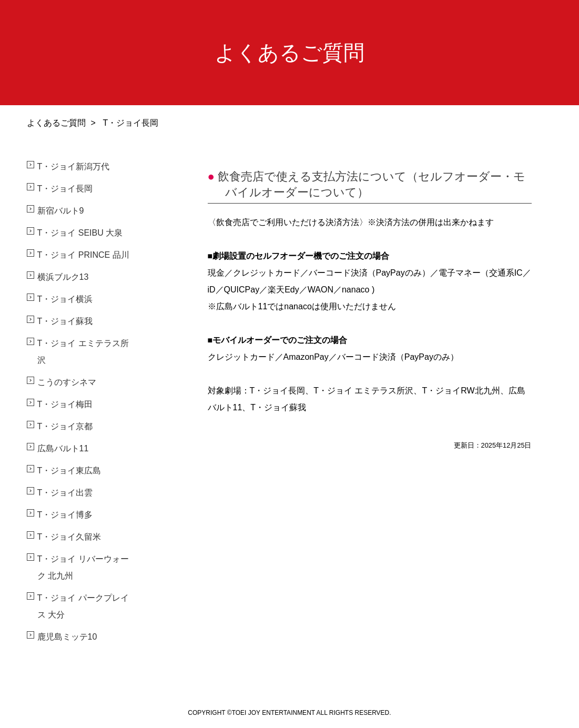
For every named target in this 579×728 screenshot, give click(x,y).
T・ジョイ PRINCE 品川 (83, 255)
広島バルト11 (63, 448)
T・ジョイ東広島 (69, 471)
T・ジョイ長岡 (65, 189)
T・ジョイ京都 (65, 426)
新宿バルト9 (61, 211)
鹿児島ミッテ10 (67, 637)
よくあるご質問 (56, 123)
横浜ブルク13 (63, 277)
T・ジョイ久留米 (69, 537)
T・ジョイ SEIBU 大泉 (80, 233)
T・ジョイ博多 (65, 515)
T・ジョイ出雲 (65, 493)
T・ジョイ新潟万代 (74, 166)
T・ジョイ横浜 (65, 299)
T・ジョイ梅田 (65, 404)
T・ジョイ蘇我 (65, 321)
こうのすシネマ (67, 382)
